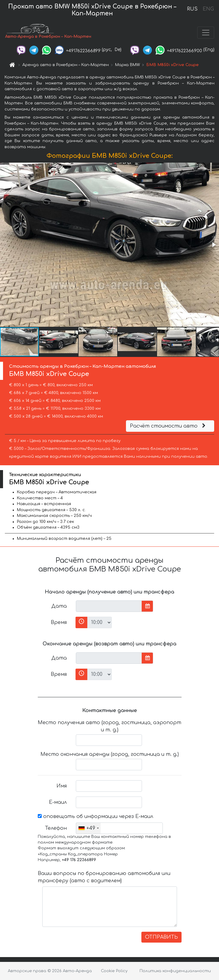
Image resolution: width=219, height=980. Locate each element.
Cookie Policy (114, 971)
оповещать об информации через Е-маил (95, 816)
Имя (62, 786)
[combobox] (88, 828)
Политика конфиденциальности (175, 971)
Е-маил (58, 802)
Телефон (56, 828)
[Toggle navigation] (206, 33)
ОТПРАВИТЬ (161, 937)
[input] (109, 606)
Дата (59, 606)
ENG (208, 9)
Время (59, 622)
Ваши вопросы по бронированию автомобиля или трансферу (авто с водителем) (104, 877)
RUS (192, 9)
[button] (214, 245)
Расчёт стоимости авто (169, 426)
